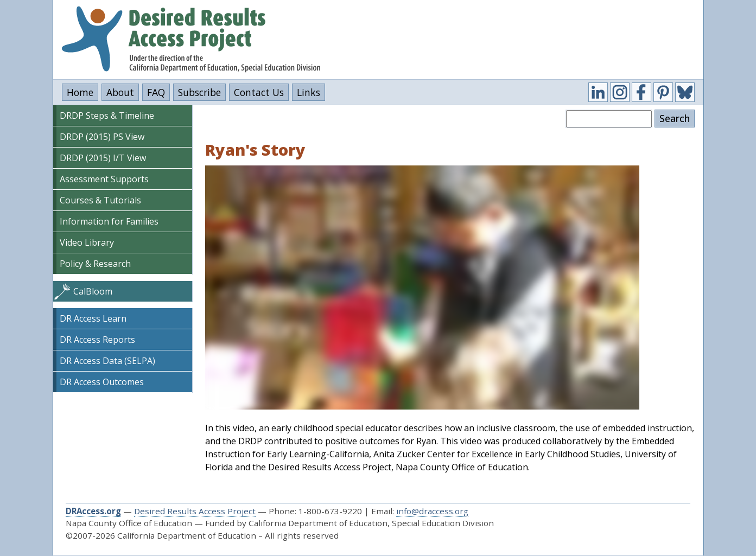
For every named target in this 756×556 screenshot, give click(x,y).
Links (309, 92)
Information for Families (109, 221)
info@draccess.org (432, 511)
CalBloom (93, 291)
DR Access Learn (93, 318)
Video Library (87, 242)
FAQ (156, 92)
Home (80, 92)
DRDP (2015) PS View (102, 137)
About (120, 92)
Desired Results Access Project (195, 511)
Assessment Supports (104, 179)
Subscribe (199, 92)
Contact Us (259, 92)
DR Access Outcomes (102, 382)
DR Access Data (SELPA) (107, 361)
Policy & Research (95, 264)
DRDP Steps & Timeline (107, 116)
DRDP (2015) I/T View (103, 158)
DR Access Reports (97, 340)
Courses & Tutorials (100, 200)
